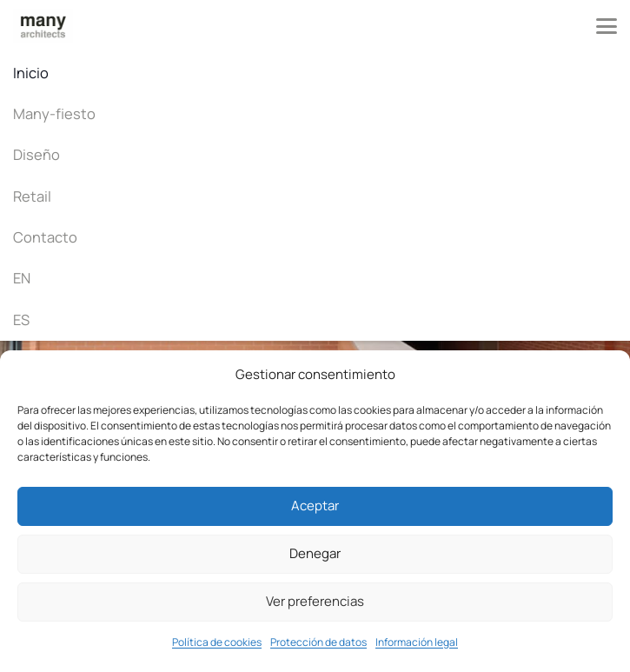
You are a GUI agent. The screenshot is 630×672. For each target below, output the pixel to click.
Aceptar (315, 506)
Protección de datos (318, 642)
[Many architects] (43, 26)
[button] (607, 26)
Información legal (417, 642)
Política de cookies (217, 642)
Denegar (315, 553)
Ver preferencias (315, 601)
